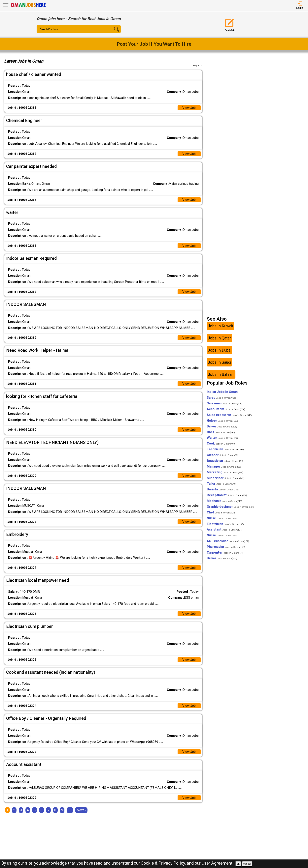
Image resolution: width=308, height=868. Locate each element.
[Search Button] (114, 33)
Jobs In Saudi (219, 362)
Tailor (222, 484)
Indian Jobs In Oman (222, 392)
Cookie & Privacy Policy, (164, 863)
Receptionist (227, 495)
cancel (247, 864)
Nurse (222, 518)
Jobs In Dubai (220, 350)
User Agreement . (218, 863)
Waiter (222, 438)
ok (238, 864)
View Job (189, 108)
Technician (225, 449)
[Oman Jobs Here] (28, 7)
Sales (221, 398)
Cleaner (223, 455)
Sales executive (229, 415)
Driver (222, 426)
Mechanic (224, 501)
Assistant (224, 529)
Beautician (225, 461)
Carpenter (225, 552)
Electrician (225, 524)
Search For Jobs (49, 29)
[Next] (81, 810)
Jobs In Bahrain (221, 374)
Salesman (224, 403)
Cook (221, 443)
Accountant (226, 409)
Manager (224, 466)
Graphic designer (230, 507)
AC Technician (228, 541)
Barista (223, 489)
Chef (221, 432)
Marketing (225, 472)
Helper (222, 421)
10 (70, 810)
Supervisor (226, 478)
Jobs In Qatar (219, 338)
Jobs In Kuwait (221, 326)
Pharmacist (226, 547)
